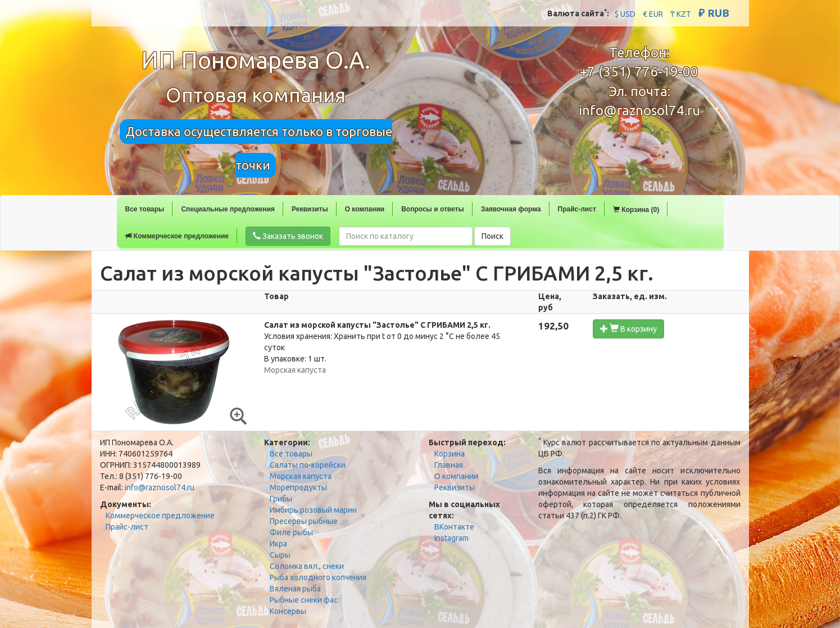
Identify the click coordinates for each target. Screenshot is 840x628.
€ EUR (653, 14)
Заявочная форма (511, 209)
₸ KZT (681, 14)
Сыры (280, 555)
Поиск (492, 236)
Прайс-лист (577, 209)
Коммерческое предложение (177, 236)
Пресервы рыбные (304, 521)
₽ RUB (714, 13)
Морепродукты (298, 487)
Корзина (449, 454)
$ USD (625, 14)
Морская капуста (301, 476)
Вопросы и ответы (432, 209)
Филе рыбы (291, 532)
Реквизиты (310, 209)
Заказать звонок (288, 236)
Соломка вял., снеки (307, 566)
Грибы (281, 499)
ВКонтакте (454, 527)
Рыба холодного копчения (318, 577)
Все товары (145, 209)
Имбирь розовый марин (313, 510)
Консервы (288, 611)
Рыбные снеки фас (304, 600)
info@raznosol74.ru (639, 110)
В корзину (628, 329)
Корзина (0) (636, 210)
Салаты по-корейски (308, 465)
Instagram (451, 538)
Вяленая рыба (295, 589)
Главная (449, 465)
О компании (365, 209)
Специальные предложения (228, 209)
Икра (278, 544)
